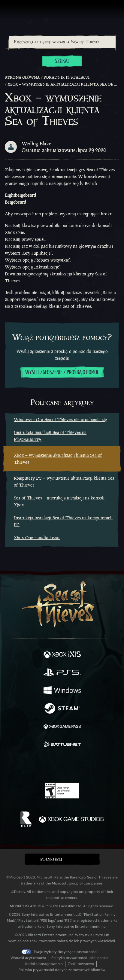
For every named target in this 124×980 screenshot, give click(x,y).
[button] (62, 859)
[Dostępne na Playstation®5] (62, 673)
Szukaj (62, 61)
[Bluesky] (104, 766)
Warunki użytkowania (28, 958)
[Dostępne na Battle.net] (62, 745)
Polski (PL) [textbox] (51, 859)
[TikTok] (92, 766)
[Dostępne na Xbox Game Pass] (62, 727)
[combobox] (62, 42)
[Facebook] (19, 765)
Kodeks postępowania (44, 964)
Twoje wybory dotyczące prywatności (66, 952)
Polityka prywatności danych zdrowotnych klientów (62, 970)
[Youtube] (61, 766)
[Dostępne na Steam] (62, 709)
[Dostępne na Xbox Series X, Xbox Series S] (62, 655)
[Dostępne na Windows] (62, 691)
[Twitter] (30, 765)
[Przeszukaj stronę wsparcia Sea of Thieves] (62, 42)
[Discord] (79, 766)
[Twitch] (43, 766)
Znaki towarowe (81, 964)
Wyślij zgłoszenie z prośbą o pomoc (62, 373)
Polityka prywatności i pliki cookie (80, 958)
